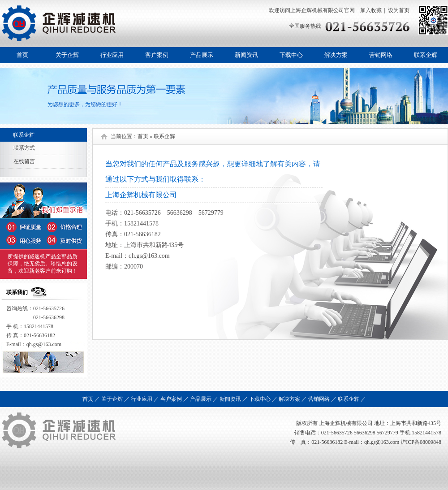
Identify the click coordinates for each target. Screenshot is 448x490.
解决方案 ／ (293, 399)
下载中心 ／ (263, 399)
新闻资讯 (246, 55)
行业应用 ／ (145, 399)
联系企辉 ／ (352, 399)
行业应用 (112, 55)
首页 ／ (91, 399)
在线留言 (24, 161)
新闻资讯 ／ (234, 399)
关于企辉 (67, 55)
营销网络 (381, 55)
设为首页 (399, 10)
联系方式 (24, 148)
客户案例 (157, 55)
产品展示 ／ (204, 399)
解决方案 (336, 55)
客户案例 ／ (174, 399)
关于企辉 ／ (115, 399)
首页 (22, 55)
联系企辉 (426, 55)
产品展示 (202, 55)
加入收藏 (370, 10)
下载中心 (291, 55)
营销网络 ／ (322, 399)
